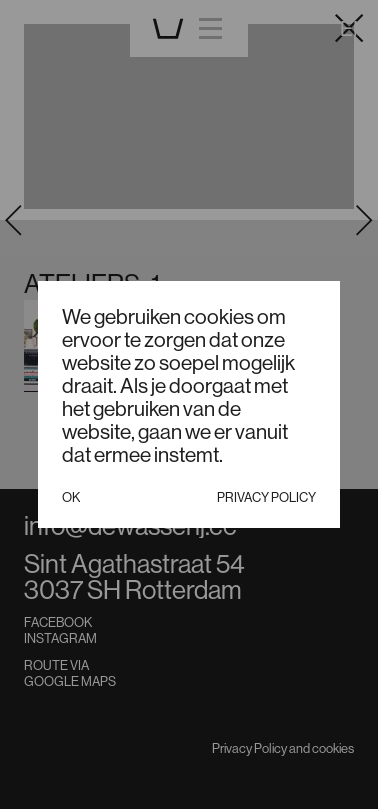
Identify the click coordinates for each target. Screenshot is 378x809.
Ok (71, 497)
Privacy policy (266, 497)
